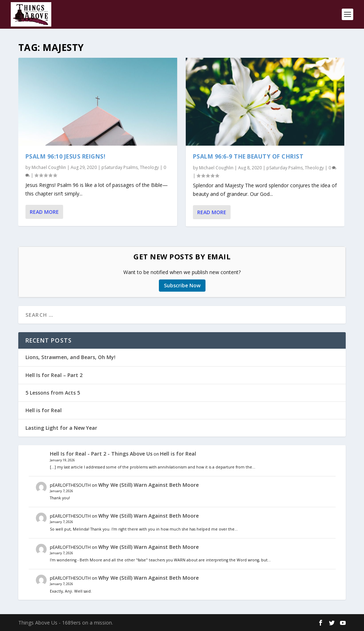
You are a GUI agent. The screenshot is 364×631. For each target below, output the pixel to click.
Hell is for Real (44, 410)
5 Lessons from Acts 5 (53, 393)
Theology (149, 167)
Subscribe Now (182, 285)
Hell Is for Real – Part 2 (54, 375)
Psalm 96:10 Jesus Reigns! (66, 156)
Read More (44, 212)
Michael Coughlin (49, 167)
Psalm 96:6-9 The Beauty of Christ (248, 156)
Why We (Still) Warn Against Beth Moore (148, 485)
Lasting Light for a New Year (61, 428)
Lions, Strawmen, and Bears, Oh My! (70, 357)
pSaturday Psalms (120, 167)
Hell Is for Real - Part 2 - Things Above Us (101, 454)
